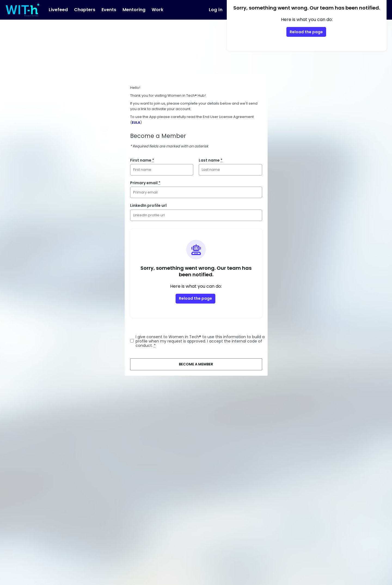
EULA (136, 122)
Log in (216, 10)
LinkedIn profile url (148, 205)
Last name (211, 160)
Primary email (145, 183)
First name (142, 160)
